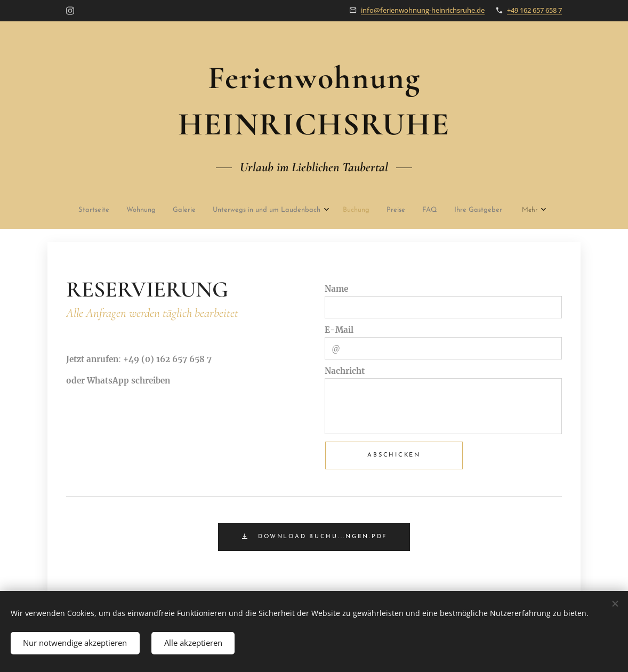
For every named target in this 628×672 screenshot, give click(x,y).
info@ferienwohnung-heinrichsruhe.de (423, 10)
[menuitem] (87, 211)
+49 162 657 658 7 (534, 10)
